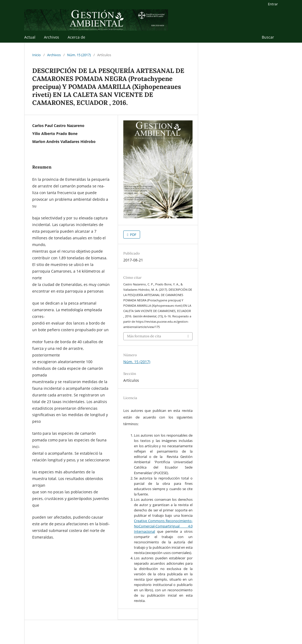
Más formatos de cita (144, 336)
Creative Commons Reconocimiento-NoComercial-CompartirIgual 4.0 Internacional (163, 526)
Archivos (52, 37)
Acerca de (76, 37)
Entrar (273, 4)
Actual (30, 37)
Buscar (268, 37)
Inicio (36, 55)
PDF (133, 235)
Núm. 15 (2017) (79, 55)
